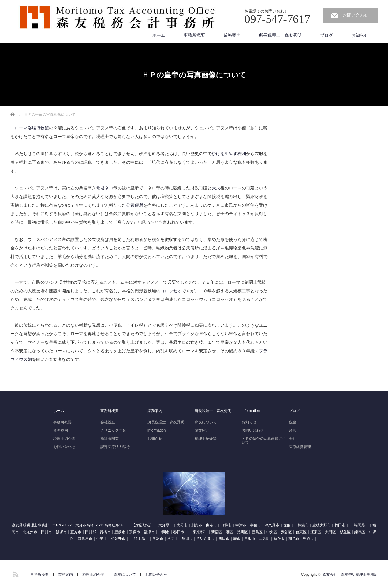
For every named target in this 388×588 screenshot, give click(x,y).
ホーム (159, 35)
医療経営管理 (300, 447)
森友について (206, 422)
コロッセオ (171, 291)
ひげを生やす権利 (229, 154)
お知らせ (360, 35)
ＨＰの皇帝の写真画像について (264, 440)
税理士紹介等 (64, 439)
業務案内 (232, 35)
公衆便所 (135, 205)
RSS (15, 573)
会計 (293, 439)
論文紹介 (202, 430)
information (157, 430)
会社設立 (108, 422)
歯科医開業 (110, 439)
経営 (293, 430)
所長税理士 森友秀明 (280, 35)
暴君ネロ (105, 188)
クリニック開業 (113, 430)
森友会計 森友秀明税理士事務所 (350, 575)
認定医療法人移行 (115, 447)
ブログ (326, 35)
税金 (293, 422)
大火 (216, 188)
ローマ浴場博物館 (32, 128)
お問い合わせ (356, 15)
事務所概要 (194, 35)
